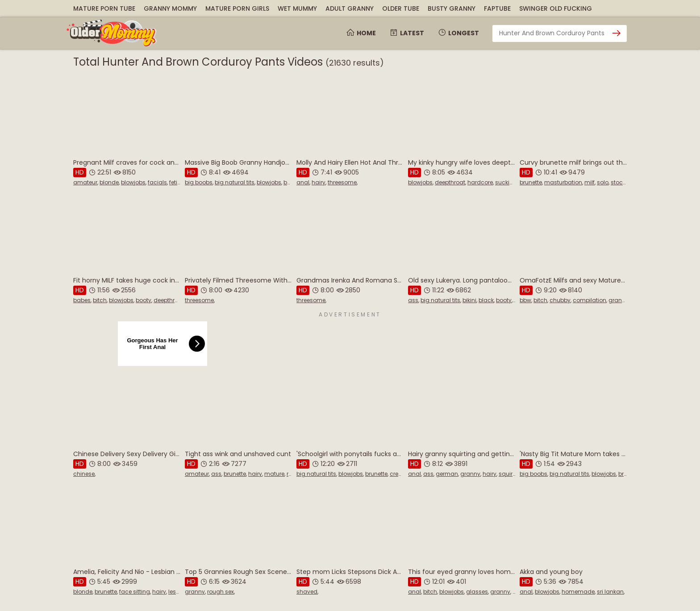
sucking (506, 182)
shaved (307, 592)
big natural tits (235, 182)
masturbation (563, 182)
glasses (477, 592)
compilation (590, 300)
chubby (560, 300)
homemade (578, 592)
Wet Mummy (297, 8)
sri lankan (610, 592)
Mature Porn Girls (237, 8)
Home (361, 33)
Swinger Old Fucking (556, 8)
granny (619, 300)
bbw (525, 300)
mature (274, 474)
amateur (85, 182)
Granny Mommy (170, 8)
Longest (458, 33)
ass (413, 300)
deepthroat (450, 182)
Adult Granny (350, 8)
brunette (531, 182)
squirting (511, 474)
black (486, 300)
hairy (319, 182)
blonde (109, 182)
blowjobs (133, 182)
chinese (84, 474)
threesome (342, 182)
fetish (177, 182)
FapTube (497, 8)
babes (82, 300)
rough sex (221, 592)
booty (144, 300)
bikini (469, 300)
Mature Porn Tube (104, 8)
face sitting (135, 592)
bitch (100, 300)
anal (303, 182)
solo (603, 182)
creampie (403, 474)
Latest (407, 33)
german (447, 474)
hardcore (480, 182)
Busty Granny (452, 8)
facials (157, 182)
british (627, 474)
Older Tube (401, 8)
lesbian (178, 592)
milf (590, 182)
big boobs (199, 182)
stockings (624, 182)
